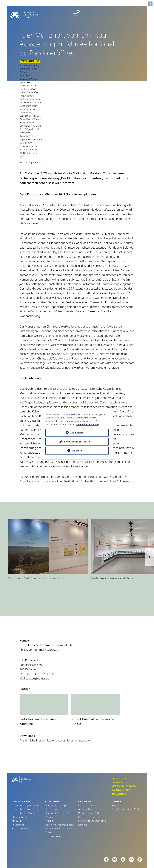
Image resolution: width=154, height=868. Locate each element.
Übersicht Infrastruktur (25, 792)
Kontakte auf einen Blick (125, 792)
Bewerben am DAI (89, 796)
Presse (115, 788)
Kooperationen (54, 819)
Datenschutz (36, 853)
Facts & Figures (21, 811)
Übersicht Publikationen (59, 807)
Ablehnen (77, 451)
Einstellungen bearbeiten (77, 442)
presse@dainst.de (38, 661)
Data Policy (135, 853)
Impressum (18, 853)
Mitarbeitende (20, 799)
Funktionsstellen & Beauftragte (66, 853)
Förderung (18, 807)
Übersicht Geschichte (24, 796)
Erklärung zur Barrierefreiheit (107, 853)
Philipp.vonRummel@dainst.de (39, 632)
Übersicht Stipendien (90, 799)
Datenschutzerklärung (87, 424)
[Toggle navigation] (77, 15)
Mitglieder (18, 803)
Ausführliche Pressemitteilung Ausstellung (46, 723)
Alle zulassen (77, 433)
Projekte (50, 803)
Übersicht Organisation (25, 788)
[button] (149, 539)
